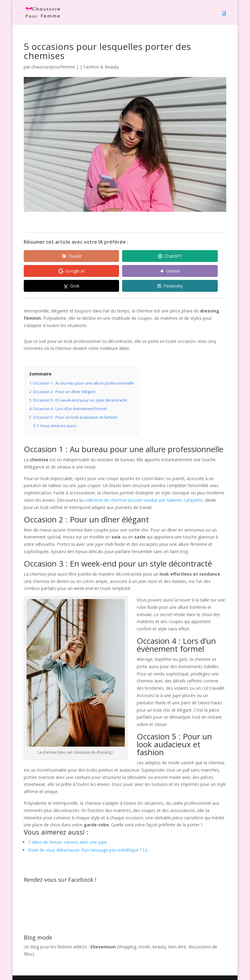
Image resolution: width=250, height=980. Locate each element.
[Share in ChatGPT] (109, 256)
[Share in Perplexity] (167, 271)
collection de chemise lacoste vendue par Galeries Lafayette (143, 486)
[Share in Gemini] (51, 271)
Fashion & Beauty (101, 67)
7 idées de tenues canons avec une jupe (67, 828)
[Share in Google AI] (167, 256)
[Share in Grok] (109, 271)
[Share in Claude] (51, 256)
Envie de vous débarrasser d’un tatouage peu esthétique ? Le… (90, 836)
